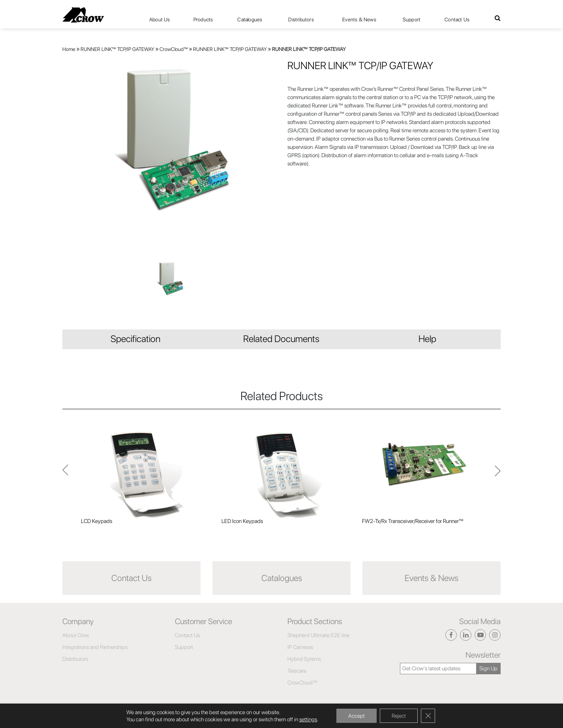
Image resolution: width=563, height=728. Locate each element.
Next (65, 474)
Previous (498, 474)
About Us (160, 20)
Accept (357, 716)
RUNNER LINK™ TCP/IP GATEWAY (117, 49)
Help (427, 339)
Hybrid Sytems (304, 659)
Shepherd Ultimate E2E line (318, 635)
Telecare (297, 671)
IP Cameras (300, 647)
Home (69, 49)
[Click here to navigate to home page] (83, 15)
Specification (135, 339)
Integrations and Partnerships (95, 647)
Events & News (359, 20)
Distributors (301, 20)
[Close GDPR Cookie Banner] (428, 716)
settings (308, 719)
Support (412, 20)
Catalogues (250, 20)
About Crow (76, 635)
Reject (399, 716)
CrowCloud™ (174, 49)
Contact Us (457, 20)
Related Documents (281, 339)
